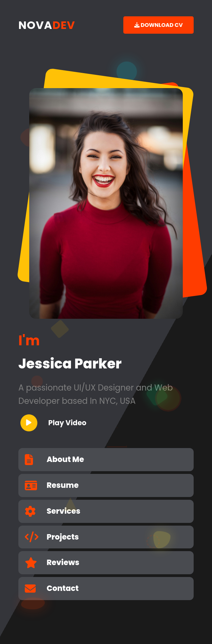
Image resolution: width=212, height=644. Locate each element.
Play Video (53, 423)
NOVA (47, 25)
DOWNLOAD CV (158, 25)
